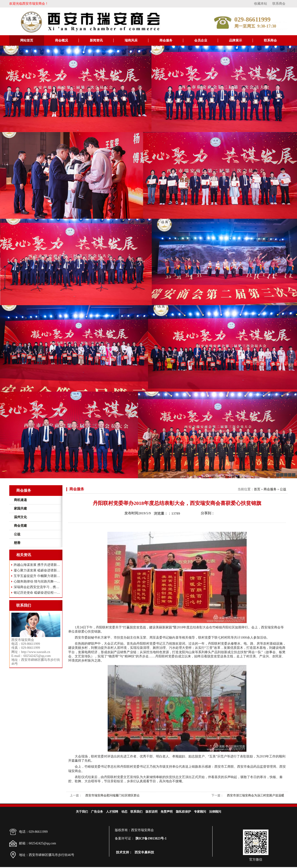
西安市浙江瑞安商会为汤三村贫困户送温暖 (256, 795)
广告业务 (97, 812)
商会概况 (61, 40)
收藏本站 (261, 4)
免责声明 (167, 812)
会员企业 (201, 40)
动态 (124, 812)
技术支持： (124, 852)
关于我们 (82, 812)
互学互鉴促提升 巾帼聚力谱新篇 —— (37, 576)
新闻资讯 (96, 40)
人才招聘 (112, 812)
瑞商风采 (131, 40)
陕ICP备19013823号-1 (151, 838)
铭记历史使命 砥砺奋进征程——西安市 (37, 593)
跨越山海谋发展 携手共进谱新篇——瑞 (37, 565)
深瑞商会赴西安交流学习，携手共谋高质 (37, 587)
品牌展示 (236, 40)
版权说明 (152, 812)
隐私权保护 (183, 812)
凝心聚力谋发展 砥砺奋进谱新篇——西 (37, 570)
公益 (283, 489)
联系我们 (136, 812)
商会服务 (166, 40)
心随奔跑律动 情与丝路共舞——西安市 (37, 581)
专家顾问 (200, 812)
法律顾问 (215, 812)
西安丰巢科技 (144, 852)
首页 (257, 489)
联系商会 (279, 4)
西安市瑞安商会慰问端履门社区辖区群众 (113, 795)
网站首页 (27, 40)
